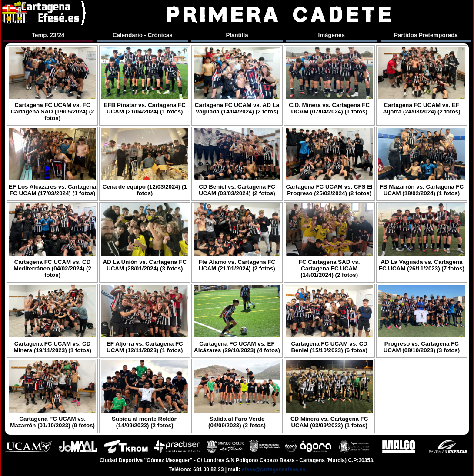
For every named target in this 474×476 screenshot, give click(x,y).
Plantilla (237, 35)
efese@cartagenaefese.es (274, 469)
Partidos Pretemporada (426, 35)
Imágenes (331, 35)
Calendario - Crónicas (143, 35)
